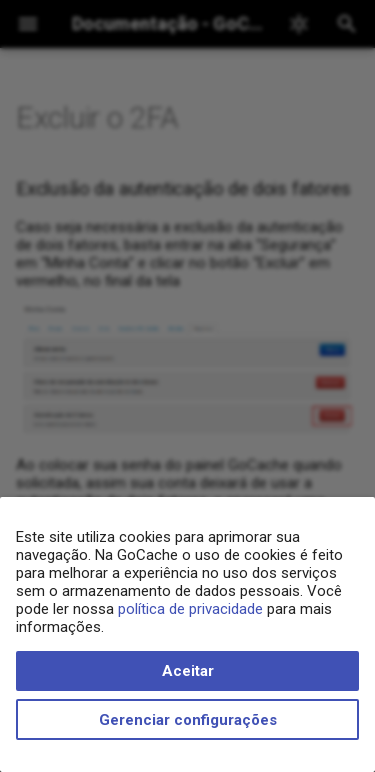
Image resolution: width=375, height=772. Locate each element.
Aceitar (188, 671)
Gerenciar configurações (188, 720)
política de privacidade (190, 609)
